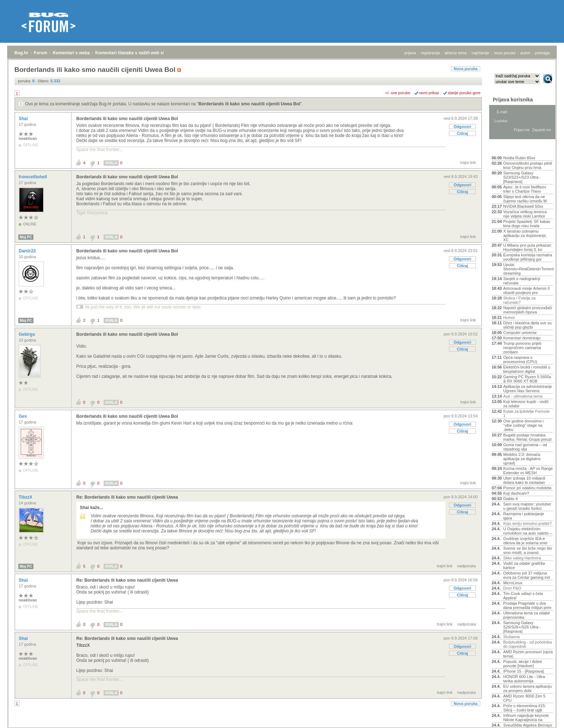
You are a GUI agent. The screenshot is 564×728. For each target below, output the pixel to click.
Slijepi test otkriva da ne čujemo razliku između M (525, 199)
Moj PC (26, 237)
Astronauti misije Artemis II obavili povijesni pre (527, 290)
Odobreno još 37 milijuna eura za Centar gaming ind (527, 575)
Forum (40, 53)
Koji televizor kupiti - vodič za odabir (526, 404)
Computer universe (520, 333)
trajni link (468, 162)
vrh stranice (544, 718)
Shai (24, 119)
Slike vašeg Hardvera (522, 558)
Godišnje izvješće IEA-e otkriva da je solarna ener (526, 541)
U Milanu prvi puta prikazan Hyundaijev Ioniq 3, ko (527, 247)
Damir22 (28, 251)
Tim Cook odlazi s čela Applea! (523, 596)
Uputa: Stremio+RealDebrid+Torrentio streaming (528, 269)
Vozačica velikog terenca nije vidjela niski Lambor (525, 214)
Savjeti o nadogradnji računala (522, 281)
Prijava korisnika (513, 100)
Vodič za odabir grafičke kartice (524, 566)
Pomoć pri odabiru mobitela (527, 488)
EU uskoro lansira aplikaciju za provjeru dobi (527, 688)
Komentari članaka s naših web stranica (136, 53)
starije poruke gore (464, 93)
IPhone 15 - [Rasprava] (524, 671)
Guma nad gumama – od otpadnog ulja (525, 447)
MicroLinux (513, 583)
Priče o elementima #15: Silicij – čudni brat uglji (525, 708)
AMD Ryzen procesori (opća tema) (528, 654)
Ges (23, 416)
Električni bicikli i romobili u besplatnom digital (527, 369)
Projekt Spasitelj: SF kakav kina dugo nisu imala (527, 224)
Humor (509, 317)
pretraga (542, 53)
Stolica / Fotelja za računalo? (519, 300)
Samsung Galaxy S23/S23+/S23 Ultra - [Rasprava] (522, 177)
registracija (430, 53)
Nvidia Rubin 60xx (519, 158)
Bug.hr (21, 53)
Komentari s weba (71, 53)
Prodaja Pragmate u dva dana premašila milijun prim (527, 605)
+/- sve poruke (398, 93)
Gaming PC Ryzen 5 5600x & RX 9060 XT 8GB (527, 379)
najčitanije (480, 53)
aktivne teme (456, 53)
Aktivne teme (508, 148)
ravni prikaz (429, 93)
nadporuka (467, 566)
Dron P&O (512, 588)
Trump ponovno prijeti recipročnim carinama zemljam (522, 348)
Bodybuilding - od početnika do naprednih (527, 644)
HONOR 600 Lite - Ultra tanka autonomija (524, 679)
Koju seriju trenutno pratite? (527, 523)
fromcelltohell (33, 177)
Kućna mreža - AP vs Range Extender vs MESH (528, 471)
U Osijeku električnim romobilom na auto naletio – (528, 531)
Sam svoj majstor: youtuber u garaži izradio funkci (527, 506)
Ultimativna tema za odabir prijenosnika (527, 615)
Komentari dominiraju (522, 338)
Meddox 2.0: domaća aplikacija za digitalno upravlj (522, 459)
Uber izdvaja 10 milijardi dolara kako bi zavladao (524, 480)
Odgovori (462, 127)
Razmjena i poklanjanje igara (524, 516)
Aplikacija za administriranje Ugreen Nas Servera (528, 389)
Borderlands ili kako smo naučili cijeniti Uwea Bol (249, 104)
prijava (410, 53)
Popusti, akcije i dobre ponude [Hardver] (523, 664)
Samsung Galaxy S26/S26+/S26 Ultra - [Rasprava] (522, 627)
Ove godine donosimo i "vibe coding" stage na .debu (524, 425)
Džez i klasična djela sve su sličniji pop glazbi (527, 325)
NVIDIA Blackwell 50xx (523, 206)
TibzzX (26, 497)
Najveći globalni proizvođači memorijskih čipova (528, 310)
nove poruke (505, 53)
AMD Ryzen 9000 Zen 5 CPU (524, 698)
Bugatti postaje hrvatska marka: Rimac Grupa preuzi (527, 437)
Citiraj (462, 133)
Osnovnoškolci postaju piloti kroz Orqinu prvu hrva (528, 165)
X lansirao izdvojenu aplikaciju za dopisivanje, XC (525, 235)
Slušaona (511, 637)
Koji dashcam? (516, 493)
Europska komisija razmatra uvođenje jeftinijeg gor (528, 257)
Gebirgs (28, 334)
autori (526, 53)
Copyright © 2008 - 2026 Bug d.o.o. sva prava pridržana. (282, 726)
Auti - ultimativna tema (523, 396)
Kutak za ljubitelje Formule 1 (526, 413)
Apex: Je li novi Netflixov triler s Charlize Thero (525, 189)
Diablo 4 (510, 499)
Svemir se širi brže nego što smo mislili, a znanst (528, 550)
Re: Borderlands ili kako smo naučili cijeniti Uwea (127, 497)
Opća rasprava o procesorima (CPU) (520, 360)
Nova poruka (466, 69)
